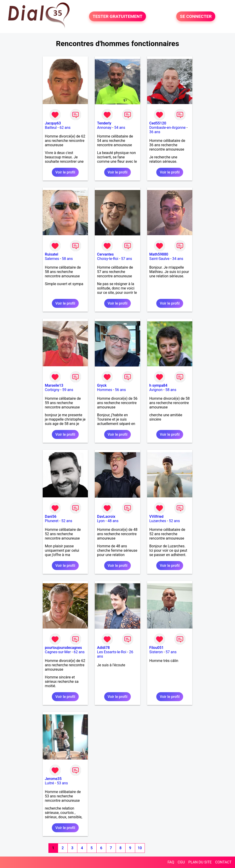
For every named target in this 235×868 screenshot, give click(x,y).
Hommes (105, 390)
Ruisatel (52, 254)
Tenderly (104, 123)
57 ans (127, 259)
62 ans (65, 128)
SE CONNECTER (196, 16)
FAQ (171, 862)
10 (140, 848)
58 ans (67, 259)
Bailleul (51, 128)
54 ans (120, 128)
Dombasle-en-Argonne (168, 128)
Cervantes (105, 254)
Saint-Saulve (159, 259)
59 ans (68, 390)
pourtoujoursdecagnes (63, 648)
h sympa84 (158, 385)
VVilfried (157, 517)
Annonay (104, 128)
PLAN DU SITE (200, 862)
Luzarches (158, 521)
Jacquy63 (53, 123)
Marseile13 (54, 385)
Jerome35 (53, 779)
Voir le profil (65, 172)
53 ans (62, 783)
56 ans (120, 390)
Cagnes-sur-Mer (58, 652)
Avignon (156, 390)
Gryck (102, 385)
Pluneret (52, 521)
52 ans (67, 521)
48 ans (113, 521)
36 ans (155, 132)
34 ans (178, 259)
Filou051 (157, 648)
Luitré (50, 783)
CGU (181, 862)
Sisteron (156, 652)
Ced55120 (158, 123)
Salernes (52, 259)
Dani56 (51, 517)
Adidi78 (103, 648)
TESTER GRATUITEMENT (118, 16)
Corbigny (52, 390)
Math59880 (159, 254)
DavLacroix (106, 517)
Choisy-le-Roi (108, 259)
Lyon (101, 521)
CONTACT (223, 862)
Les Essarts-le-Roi (112, 652)
